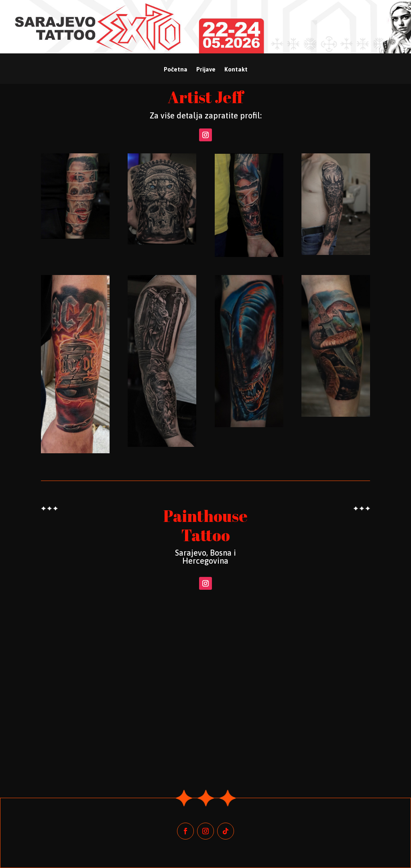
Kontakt (236, 70)
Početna (176, 70)
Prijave (206, 70)
